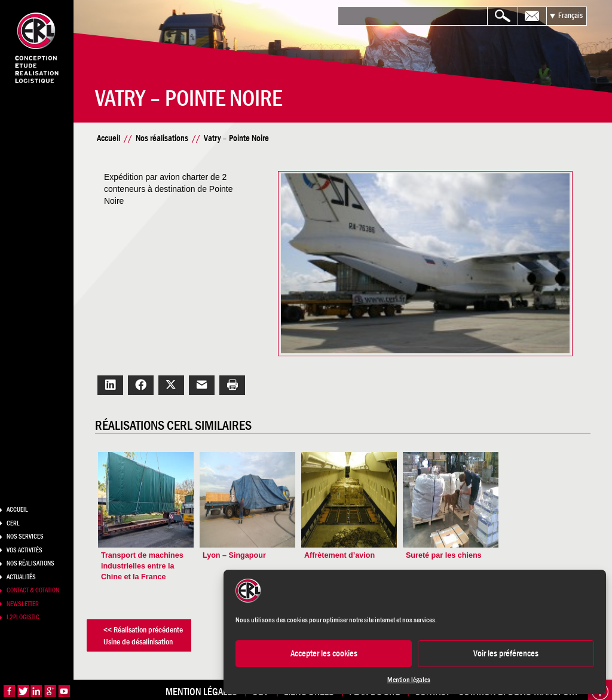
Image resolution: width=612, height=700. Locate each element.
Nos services (25, 536)
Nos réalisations (30, 563)
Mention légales (409, 680)
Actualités (21, 577)
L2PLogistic (23, 617)
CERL (13, 523)
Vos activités (25, 550)
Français (570, 15)
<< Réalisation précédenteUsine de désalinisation (159, 631)
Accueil (17, 509)
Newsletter (23, 604)
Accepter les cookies (324, 653)
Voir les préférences (506, 653)
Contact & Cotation (33, 590)
